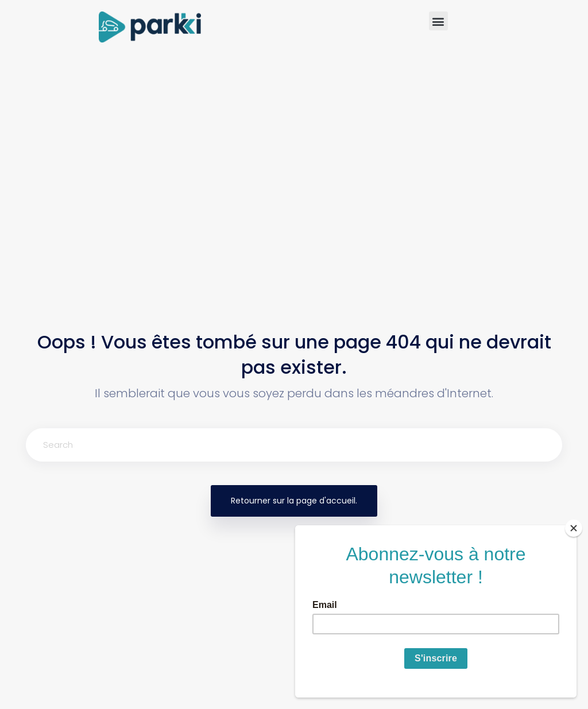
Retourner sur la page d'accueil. (294, 501)
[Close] (574, 528)
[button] (438, 21)
